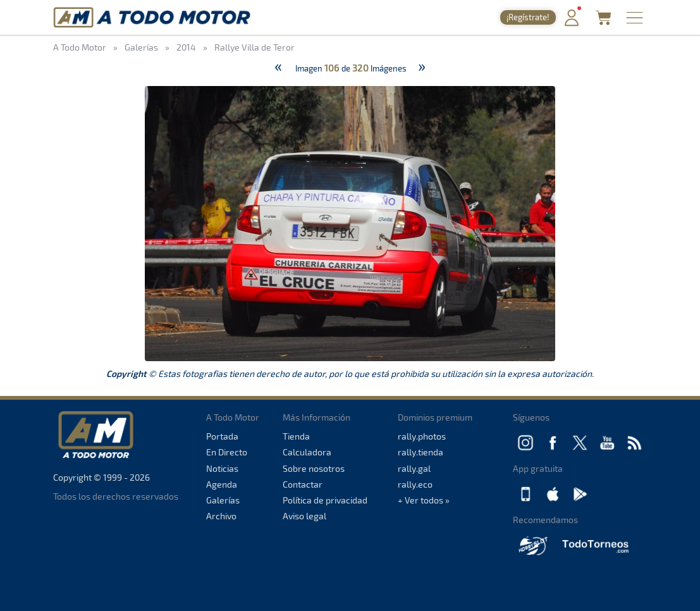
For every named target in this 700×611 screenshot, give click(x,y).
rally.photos (422, 436)
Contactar (303, 484)
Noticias (222, 468)
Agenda (222, 484)
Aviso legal (304, 516)
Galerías (223, 500)
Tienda (296, 436)
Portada (222, 436)
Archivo (221, 516)
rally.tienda (421, 452)
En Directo (227, 452)
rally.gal (414, 468)
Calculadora (307, 452)
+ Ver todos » (424, 500)
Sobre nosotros (314, 468)
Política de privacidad (325, 500)
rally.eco (415, 484)
